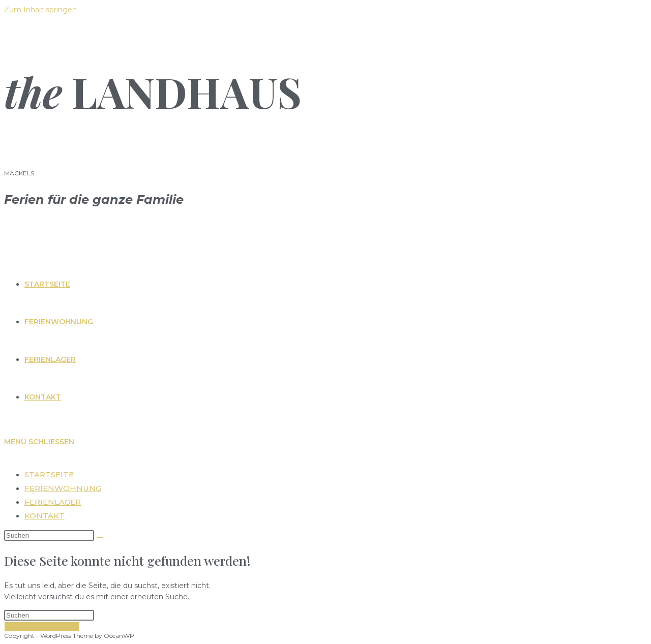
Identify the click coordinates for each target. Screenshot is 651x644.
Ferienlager (53, 502)
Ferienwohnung (63, 488)
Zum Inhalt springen (40, 10)
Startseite (49, 474)
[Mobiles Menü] (39, 442)
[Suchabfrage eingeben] (49, 535)
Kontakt (45, 516)
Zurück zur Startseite (42, 627)
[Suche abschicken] (100, 538)
